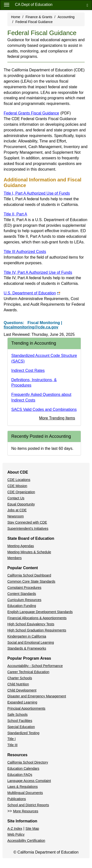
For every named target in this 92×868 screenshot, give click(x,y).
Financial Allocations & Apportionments (37, 618)
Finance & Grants (39, 17)
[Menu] (7, 4)
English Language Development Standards (40, 612)
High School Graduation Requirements (37, 630)
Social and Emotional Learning (31, 642)
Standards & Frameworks (27, 648)
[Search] (87, 5)
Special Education (21, 727)
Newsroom (16, 516)
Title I (12, 739)
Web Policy (16, 834)
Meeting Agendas (21, 546)
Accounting (66, 17)
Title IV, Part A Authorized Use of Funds (38, 272)
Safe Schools (18, 715)
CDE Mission (17, 486)
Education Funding (22, 606)
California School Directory (28, 762)
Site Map (32, 829)
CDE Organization (21, 492)
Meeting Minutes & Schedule (29, 552)
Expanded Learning (22, 702)
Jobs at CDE (17, 510)
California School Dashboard (29, 575)
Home (16, 17)
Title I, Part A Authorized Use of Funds (37, 193)
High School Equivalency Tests (31, 624)
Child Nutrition (18, 684)
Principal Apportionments (26, 708)
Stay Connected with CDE (27, 522)
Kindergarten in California (27, 636)
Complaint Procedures (24, 588)
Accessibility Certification (26, 841)
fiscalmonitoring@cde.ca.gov (31, 327)
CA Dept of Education (34, 5)
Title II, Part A (15, 214)
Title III (13, 745)
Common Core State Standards (31, 581)
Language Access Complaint (29, 781)
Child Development (22, 690)
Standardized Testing (23, 733)
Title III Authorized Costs (25, 252)
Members (14, 558)
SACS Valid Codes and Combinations (44, 409)
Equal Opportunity (21, 504)
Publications (17, 799)
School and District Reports (28, 805)
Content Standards (22, 594)
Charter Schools (20, 678)
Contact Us (16, 498)
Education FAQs (20, 775)
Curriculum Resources (24, 600)
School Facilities (20, 721)
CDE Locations (19, 480)
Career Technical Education (28, 672)
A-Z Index (15, 829)
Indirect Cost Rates (28, 371)
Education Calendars (23, 768)
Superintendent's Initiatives (28, 528)
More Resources (26, 811)
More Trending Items (57, 418)
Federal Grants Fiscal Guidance (37, 113)
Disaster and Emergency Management (37, 696)
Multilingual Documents (25, 793)
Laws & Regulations (23, 787)
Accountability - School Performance (35, 666)
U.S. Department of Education (32, 293)
